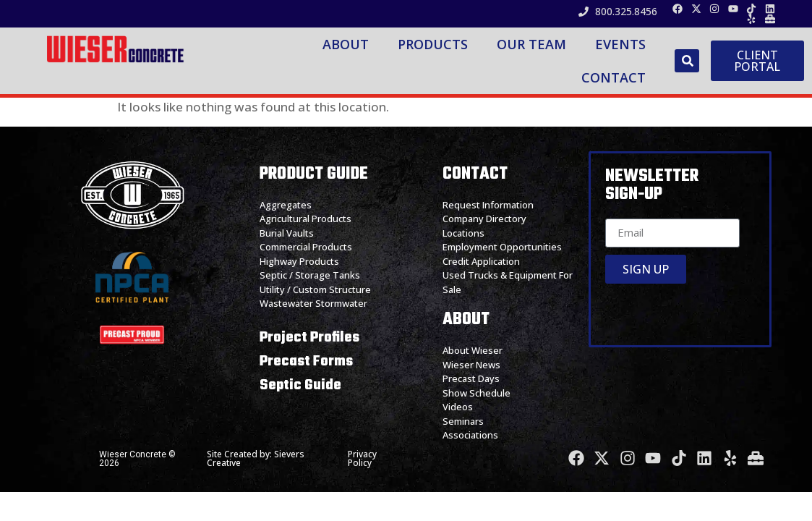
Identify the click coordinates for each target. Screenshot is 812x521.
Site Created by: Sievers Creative (256, 458)
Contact (614, 77)
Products (433, 44)
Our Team (531, 44)
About (346, 44)
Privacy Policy (362, 458)
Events (620, 44)
